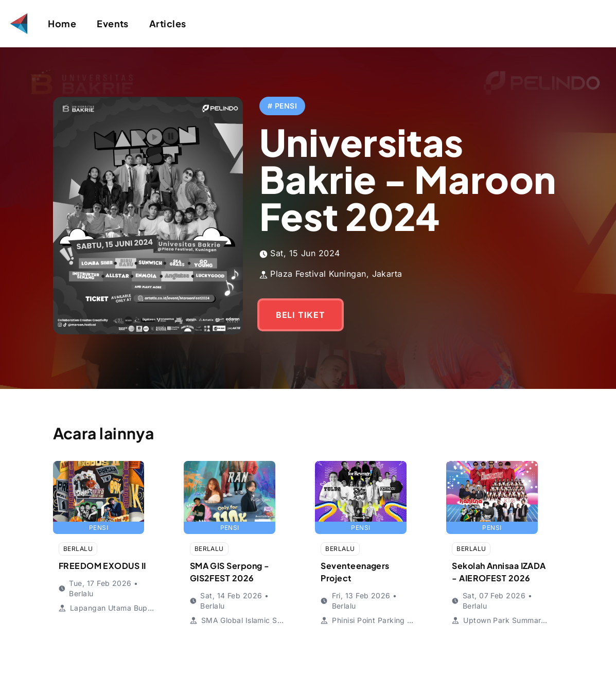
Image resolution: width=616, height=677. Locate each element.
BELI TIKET (234, 292)
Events (113, 23)
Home (62, 23)
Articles (168, 23)
